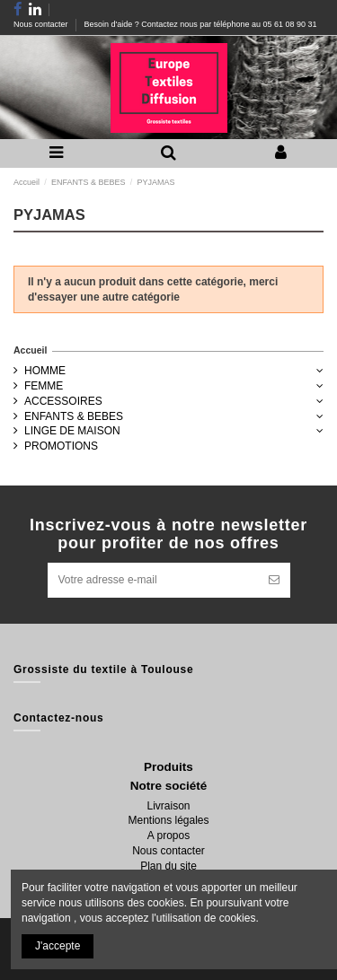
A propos (168, 836)
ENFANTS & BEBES (74, 416)
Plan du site (168, 866)
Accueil (30, 350)
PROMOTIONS (61, 446)
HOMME (45, 371)
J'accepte (58, 946)
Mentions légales (168, 820)
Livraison (168, 806)
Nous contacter (42, 24)
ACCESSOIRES (63, 401)
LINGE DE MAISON (72, 431)
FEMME (44, 386)
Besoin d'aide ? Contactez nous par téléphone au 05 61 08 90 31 (201, 24)
